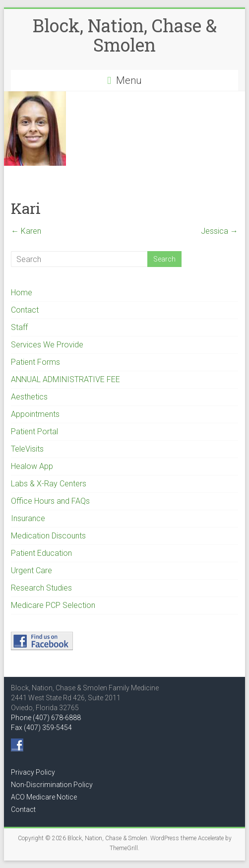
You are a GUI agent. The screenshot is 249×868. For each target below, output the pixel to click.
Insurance (28, 518)
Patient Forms (35, 362)
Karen (26, 231)
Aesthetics (29, 397)
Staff (19, 327)
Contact (25, 310)
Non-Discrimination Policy (52, 785)
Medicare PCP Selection (53, 605)
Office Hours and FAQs (50, 501)
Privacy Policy (33, 772)
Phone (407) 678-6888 (46, 718)
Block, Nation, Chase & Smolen (125, 35)
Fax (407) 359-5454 (41, 728)
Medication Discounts (48, 536)
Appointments (35, 414)
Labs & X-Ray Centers (49, 484)
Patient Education (41, 553)
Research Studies (41, 588)
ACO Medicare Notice (44, 797)
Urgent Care (31, 570)
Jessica (219, 231)
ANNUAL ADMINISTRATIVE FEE (65, 379)
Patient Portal (34, 432)
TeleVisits (27, 449)
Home (22, 293)
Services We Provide (47, 345)
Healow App (32, 466)
